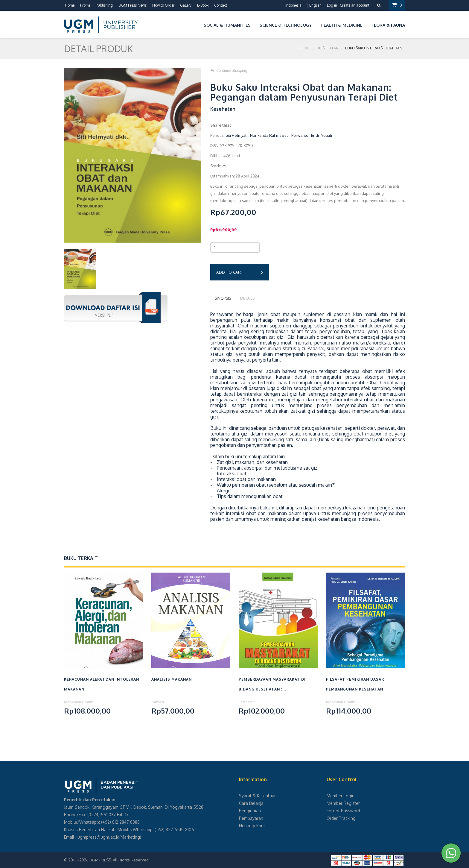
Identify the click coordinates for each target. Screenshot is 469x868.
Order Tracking (341, 818)
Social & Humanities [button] (227, 25)
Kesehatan (328, 48)
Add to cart (240, 273)
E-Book (203, 5)
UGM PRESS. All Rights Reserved (119, 860)
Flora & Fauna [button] (388, 25)
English (315, 5)
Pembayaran (251, 818)
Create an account (355, 5)
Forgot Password (343, 811)
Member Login (341, 796)
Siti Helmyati (236, 135)
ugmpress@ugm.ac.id (98, 837)
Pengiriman (250, 811)
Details (249, 298)
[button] (195, 24)
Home (70, 5)
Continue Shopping (229, 70)
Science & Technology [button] (286, 25)
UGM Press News (133, 5)
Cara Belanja (251, 803)
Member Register (343, 803)
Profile (85, 5)
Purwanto (300, 135)
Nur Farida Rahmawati (269, 135)
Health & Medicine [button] (342, 25)
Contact (221, 5)
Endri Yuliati (322, 135)
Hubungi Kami (252, 826)
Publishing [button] (104, 5)
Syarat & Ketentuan (258, 796)
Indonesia (293, 5)
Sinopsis (223, 298)
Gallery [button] (186, 5)
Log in (332, 5)
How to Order (163, 5)
